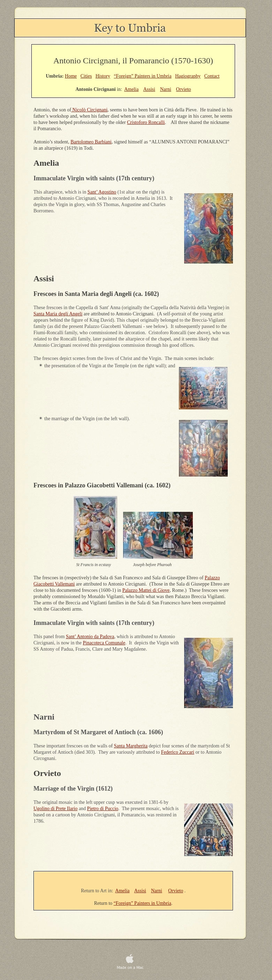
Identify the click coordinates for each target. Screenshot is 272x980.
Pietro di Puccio (103, 809)
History (103, 76)
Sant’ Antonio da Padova (90, 637)
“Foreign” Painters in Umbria (142, 903)
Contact (212, 76)
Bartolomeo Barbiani (91, 142)
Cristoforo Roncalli (146, 122)
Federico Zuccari (178, 752)
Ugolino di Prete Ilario (55, 809)
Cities (86, 76)
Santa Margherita (131, 746)
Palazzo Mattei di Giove (146, 590)
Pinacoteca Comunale (104, 643)
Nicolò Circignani (89, 110)
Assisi (140, 891)
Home (71, 76)
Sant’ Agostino (102, 192)
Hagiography (188, 76)
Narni (157, 891)
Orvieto (176, 891)
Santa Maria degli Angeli (58, 314)
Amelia (122, 891)
